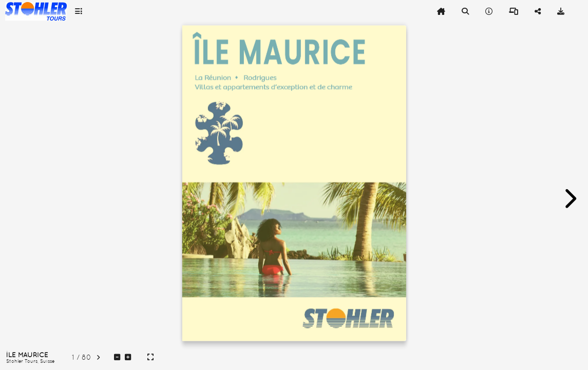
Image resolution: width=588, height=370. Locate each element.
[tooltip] (79, 11)
